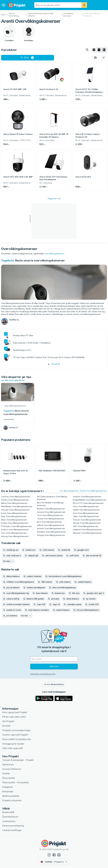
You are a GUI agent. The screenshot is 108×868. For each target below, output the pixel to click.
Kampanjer (8, 791)
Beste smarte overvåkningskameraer (40, 260)
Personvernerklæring (13, 826)
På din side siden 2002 (14, 717)
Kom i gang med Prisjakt (15, 712)
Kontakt (6, 726)
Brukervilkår (8, 812)
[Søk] (84, 5)
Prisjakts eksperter (12, 800)
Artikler (6, 773)
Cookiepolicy (9, 821)
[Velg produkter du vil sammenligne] (95, 58)
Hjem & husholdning (14, 15)
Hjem (3, 15)
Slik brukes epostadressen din (43, 674)
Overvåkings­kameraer (69, 15)
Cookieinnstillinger (12, 830)
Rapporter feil (54, 199)
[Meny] (4, 5)
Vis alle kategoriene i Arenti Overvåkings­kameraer (83, 491)
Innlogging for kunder (13, 744)
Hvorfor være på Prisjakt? (15, 735)
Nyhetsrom (8, 764)
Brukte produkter (11, 796)
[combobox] (58, 5)
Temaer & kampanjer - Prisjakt (18, 760)
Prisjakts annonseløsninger (16, 730)
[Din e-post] (54, 659)
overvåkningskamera (54, 254)
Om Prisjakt (8, 721)
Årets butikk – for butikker (16, 782)
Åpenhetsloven (10, 817)
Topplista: (8, 260)
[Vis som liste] (99, 50)
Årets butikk (9, 778)
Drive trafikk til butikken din (17, 739)
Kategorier (8, 787)
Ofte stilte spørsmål (12, 748)
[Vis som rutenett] (94, 50)
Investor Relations (12, 769)
